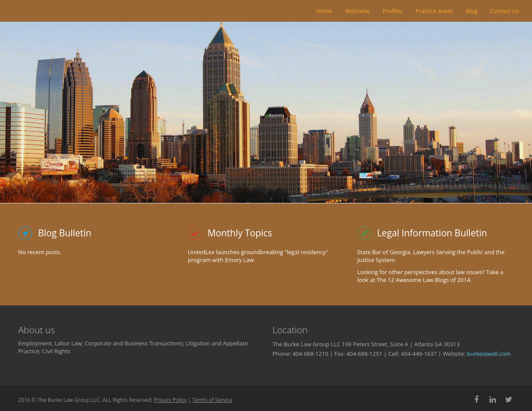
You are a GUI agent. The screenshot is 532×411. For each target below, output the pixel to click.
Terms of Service (212, 400)
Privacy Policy (171, 400)
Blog (472, 11)
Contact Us (505, 11)
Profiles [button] (393, 11)
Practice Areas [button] (434, 11)
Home (324, 11)
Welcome (358, 11)
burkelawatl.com (489, 354)
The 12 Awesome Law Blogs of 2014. (424, 280)
